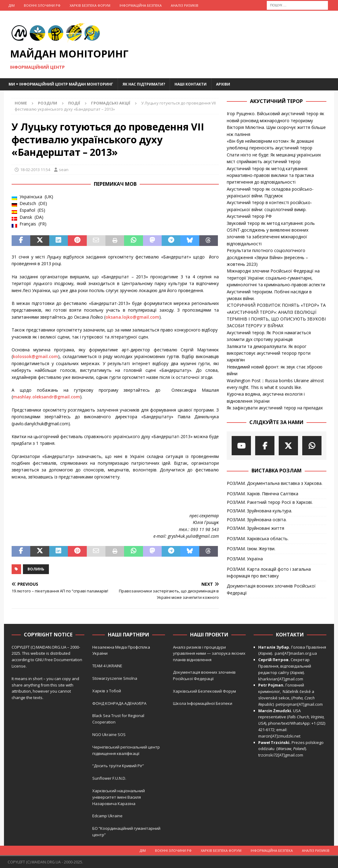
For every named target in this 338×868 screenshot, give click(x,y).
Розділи (48, 103)
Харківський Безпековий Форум (204, 691)
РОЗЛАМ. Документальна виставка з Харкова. (275, 483)
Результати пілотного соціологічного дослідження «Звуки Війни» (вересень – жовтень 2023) (267, 257)
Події (74, 103)
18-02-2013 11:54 (35, 170)
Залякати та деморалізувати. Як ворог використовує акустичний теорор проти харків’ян (269, 353)
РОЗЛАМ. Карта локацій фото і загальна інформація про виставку (269, 572)
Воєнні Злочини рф (42, 5)
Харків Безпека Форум (90, 5)
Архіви (223, 84)
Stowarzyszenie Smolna (115, 678)
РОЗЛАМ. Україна (245, 559)
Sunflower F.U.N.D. (109, 778)
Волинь (36, 569)
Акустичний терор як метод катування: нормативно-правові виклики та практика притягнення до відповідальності (270, 175)
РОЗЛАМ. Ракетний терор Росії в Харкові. (270, 502)
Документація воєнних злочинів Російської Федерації (271, 589)
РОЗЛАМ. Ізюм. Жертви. (251, 549)
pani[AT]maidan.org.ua (296, 653)
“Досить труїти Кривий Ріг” (118, 766)
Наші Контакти (191, 84)
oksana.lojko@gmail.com (132, 317)
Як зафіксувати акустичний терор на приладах (275, 408)
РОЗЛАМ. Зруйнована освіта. (257, 520)
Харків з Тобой (107, 691)
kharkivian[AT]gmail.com (281, 679)
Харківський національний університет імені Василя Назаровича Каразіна (119, 797)
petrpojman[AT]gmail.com (299, 704)
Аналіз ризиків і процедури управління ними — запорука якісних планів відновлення (209, 654)
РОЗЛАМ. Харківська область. (258, 538)
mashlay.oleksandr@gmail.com (46, 397)
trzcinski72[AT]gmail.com (282, 755)
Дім (12, 5)
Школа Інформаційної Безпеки (203, 703)
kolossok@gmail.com (35, 356)
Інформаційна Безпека (141, 5)
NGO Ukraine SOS (109, 734)
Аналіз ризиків (185, 5)
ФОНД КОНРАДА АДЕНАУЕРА (120, 703)
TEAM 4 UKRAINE (107, 666)
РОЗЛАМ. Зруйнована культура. (259, 511)
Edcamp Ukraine (107, 816)
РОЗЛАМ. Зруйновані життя (255, 528)
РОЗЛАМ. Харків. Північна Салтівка (263, 494)
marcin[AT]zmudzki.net (279, 736)
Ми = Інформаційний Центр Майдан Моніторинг (61, 84)
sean (64, 170)
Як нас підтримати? (144, 84)
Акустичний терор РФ (249, 216)
